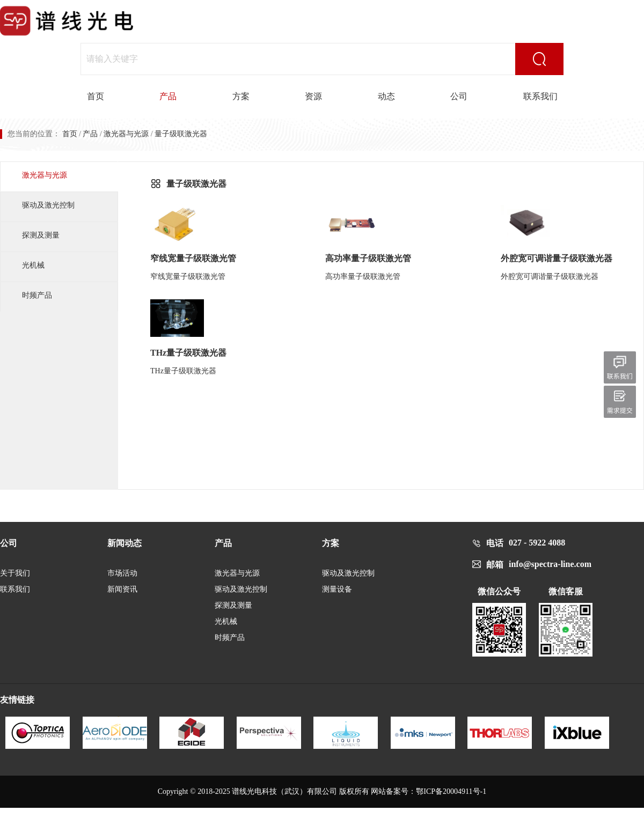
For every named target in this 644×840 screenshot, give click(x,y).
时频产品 (37, 295)
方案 (241, 96)
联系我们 (540, 96)
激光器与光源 (126, 134)
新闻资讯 (122, 589)
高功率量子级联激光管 (368, 258)
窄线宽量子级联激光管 (193, 258)
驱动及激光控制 (48, 205)
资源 (313, 96)
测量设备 (337, 589)
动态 (386, 96)
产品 (168, 96)
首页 (96, 96)
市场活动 (122, 573)
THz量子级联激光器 (188, 353)
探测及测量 (41, 235)
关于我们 (15, 573)
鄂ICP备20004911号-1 (451, 791)
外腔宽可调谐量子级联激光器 (557, 258)
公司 (459, 96)
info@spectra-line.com (550, 564)
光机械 (33, 265)
